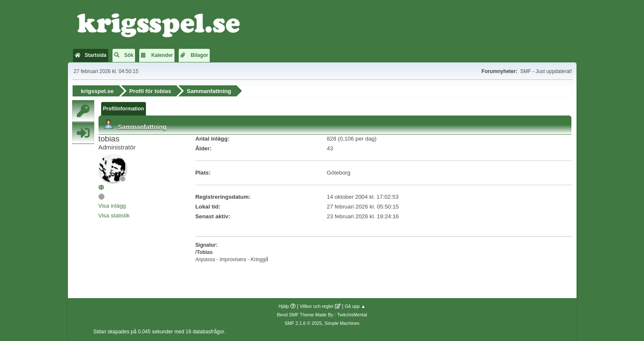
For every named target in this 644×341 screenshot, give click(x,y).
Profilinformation (124, 109)
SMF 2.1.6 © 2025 (303, 323)
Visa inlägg (112, 206)
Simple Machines (342, 323)
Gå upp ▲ (355, 306)
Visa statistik (114, 216)
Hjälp (284, 306)
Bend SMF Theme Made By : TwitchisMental (322, 315)
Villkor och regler (317, 306)
